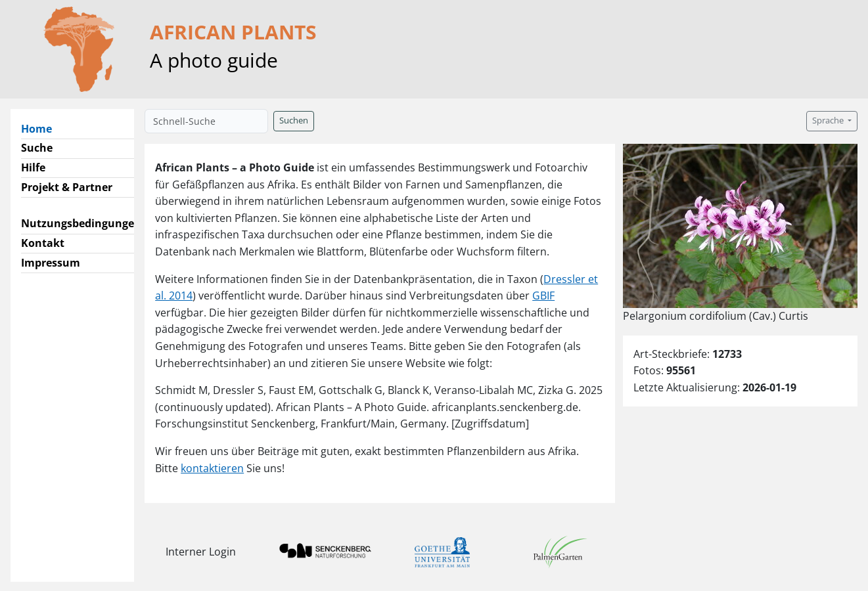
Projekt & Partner (67, 187)
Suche (37, 148)
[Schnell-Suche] (206, 121)
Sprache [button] (829, 120)
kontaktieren (212, 468)
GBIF (543, 295)
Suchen (294, 120)
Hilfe (33, 167)
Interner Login (201, 552)
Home (42, 128)
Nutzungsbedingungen (81, 223)
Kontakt (43, 243)
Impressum (51, 263)
